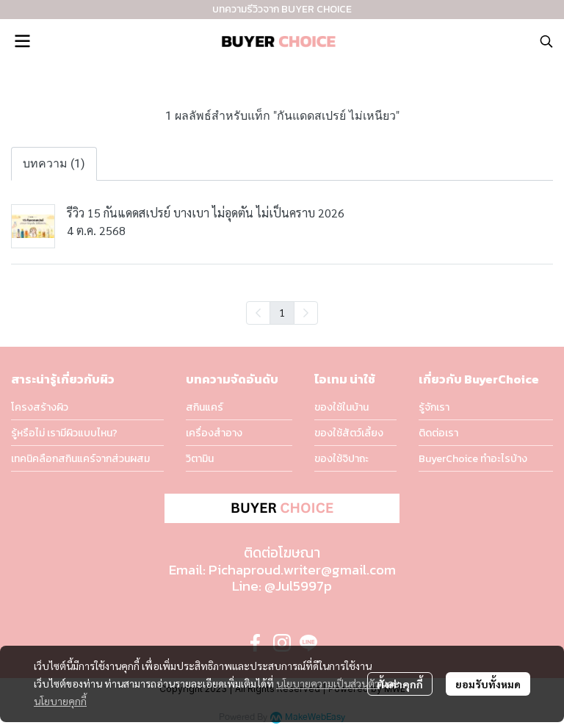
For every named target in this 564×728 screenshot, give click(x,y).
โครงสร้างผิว (40, 407)
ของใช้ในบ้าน (341, 407)
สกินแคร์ (205, 407)
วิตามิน (200, 459)
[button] (546, 41)
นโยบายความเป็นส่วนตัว (328, 683)
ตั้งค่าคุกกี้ (400, 684)
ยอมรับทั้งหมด (488, 684)
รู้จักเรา (434, 407)
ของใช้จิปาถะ (341, 459)
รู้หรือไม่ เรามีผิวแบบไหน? (64, 433)
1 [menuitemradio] (282, 312)
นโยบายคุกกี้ (60, 701)
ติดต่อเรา (438, 433)
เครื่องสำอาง (214, 433)
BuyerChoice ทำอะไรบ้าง (473, 459)
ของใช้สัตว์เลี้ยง (349, 433)
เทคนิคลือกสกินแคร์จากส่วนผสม (80, 459)
